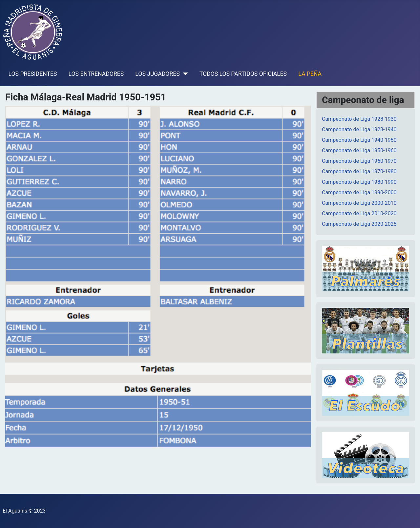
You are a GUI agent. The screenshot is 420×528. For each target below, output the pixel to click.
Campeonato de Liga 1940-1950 (359, 140)
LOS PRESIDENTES (33, 74)
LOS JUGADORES (157, 74)
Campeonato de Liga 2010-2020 (359, 213)
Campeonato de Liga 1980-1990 (359, 182)
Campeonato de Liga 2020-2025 (359, 224)
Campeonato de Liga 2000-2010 (359, 203)
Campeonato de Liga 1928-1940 (359, 129)
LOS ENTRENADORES (96, 74)
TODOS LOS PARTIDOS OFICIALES (243, 74)
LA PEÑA (310, 74)
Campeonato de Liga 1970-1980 (359, 171)
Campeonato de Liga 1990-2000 (359, 192)
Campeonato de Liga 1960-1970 (359, 161)
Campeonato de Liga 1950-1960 (359, 150)
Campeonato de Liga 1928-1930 (359, 119)
